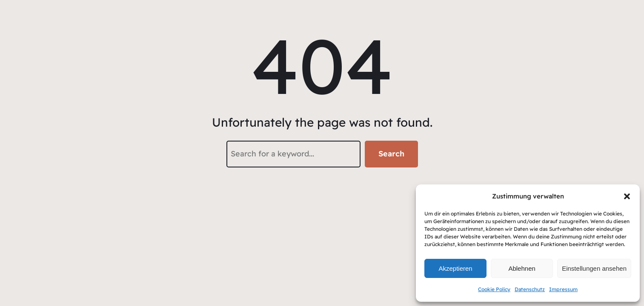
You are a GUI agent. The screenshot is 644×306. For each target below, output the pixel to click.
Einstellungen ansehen (594, 268)
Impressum (563, 289)
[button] (627, 196)
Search (391, 154)
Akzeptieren (455, 268)
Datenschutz (530, 289)
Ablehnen (522, 268)
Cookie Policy (494, 289)
